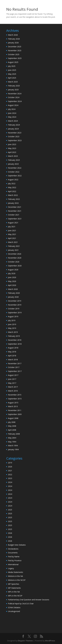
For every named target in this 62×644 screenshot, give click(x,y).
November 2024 (15, 94)
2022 (10, 474)
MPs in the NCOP (15, 596)
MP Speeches (14, 584)
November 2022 (15, 168)
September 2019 (15, 313)
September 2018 (15, 344)
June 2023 (12, 144)
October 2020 (14, 262)
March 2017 (13, 387)
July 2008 (12, 422)
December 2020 (15, 254)
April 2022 (12, 191)
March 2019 (13, 332)
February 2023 (14, 160)
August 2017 (13, 375)
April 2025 (12, 78)
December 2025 (15, 47)
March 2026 (13, 35)
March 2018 (13, 360)
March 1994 (13, 446)
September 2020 (15, 266)
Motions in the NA (15, 576)
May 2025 (12, 74)
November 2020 (15, 258)
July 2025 (12, 66)
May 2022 (12, 187)
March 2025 (13, 82)
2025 (10, 510)
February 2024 (14, 125)
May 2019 (12, 328)
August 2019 (13, 316)
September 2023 (15, 140)
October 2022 (14, 172)
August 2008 (13, 418)
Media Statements (16, 572)
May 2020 (12, 281)
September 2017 (15, 371)
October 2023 (14, 136)
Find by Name (14, 557)
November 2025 (15, 50)
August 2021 (13, 223)
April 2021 (12, 238)
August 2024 (13, 105)
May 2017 (12, 383)
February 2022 (14, 199)
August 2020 (13, 270)
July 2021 (12, 227)
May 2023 (12, 148)
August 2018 (13, 348)
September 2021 (15, 219)
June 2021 (12, 230)
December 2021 (15, 207)
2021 (10, 471)
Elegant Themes (25, 641)
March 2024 (13, 121)
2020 (10, 467)
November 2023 (15, 133)
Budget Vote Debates (17, 545)
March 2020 (13, 289)
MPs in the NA (14, 592)
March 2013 (13, 406)
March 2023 (13, 156)
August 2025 (13, 62)
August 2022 (13, 180)
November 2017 (15, 363)
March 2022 (13, 195)
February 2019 (14, 336)
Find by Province (15, 560)
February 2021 (14, 246)
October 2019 (14, 309)
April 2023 (12, 152)
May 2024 (12, 117)
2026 (10, 533)
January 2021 (13, 250)
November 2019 (15, 305)
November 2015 (15, 395)
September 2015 (15, 399)
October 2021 (14, 215)
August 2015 (13, 403)
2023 (10, 478)
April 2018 (12, 356)
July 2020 (12, 273)
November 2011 (15, 410)
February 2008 (14, 434)
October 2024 (14, 97)
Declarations (13, 549)
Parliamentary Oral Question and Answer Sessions (29, 600)
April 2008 (12, 430)
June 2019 (12, 324)
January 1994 (13, 449)
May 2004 (12, 438)
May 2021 (12, 234)
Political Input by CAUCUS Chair (21, 604)
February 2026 (14, 39)
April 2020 (12, 285)
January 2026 (13, 43)
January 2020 (13, 297)
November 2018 (15, 340)
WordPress (50, 641)
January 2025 (13, 90)
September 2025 (15, 58)
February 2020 (14, 293)
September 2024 (15, 101)
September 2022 (15, 176)
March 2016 (13, 391)
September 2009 (15, 414)
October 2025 (14, 54)
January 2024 (13, 129)
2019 (10, 463)
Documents (13, 553)
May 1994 (12, 442)
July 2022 (12, 183)
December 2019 (15, 301)
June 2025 (12, 70)
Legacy (11, 568)
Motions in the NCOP (17, 580)
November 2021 (15, 211)
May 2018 (12, 352)
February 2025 (14, 86)
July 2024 (12, 109)
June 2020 (12, 277)
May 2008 (12, 426)
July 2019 (12, 320)
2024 (10, 482)
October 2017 (14, 367)
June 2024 (12, 113)
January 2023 (13, 164)
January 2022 (13, 203)
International (13, 564)
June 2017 (12, 379)
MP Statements (14, 588)
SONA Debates (14, 607)
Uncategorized (14, 611)
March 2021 (13, 242)
